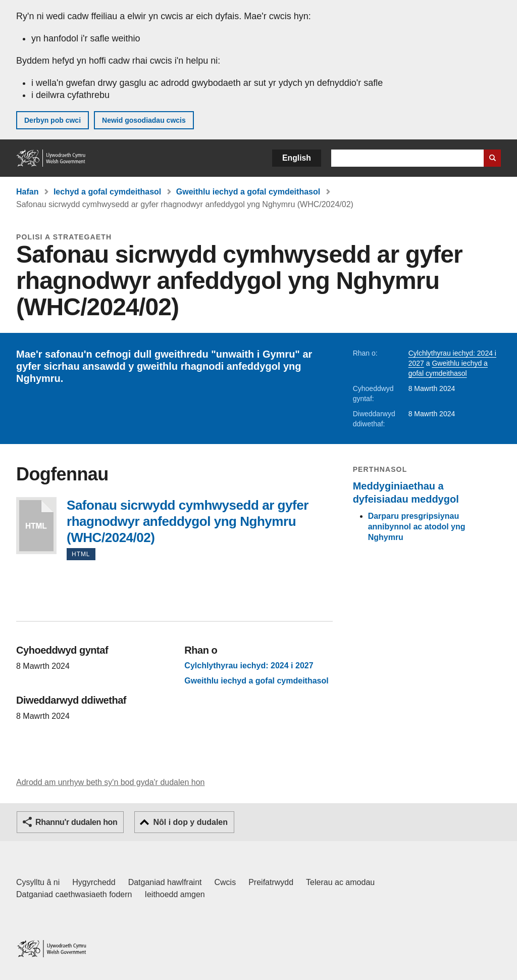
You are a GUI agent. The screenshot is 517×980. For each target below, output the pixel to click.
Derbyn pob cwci (53, 120)
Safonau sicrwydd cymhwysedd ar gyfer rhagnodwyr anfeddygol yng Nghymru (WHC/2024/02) (36, 526)
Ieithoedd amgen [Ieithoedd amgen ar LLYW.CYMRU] (175, 894)
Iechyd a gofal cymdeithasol (107, 192)
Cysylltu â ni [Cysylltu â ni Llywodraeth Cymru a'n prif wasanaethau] (38, 882)
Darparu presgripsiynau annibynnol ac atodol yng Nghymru (417, 527)
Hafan (27, 192)
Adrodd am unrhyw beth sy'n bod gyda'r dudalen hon (110, 782)
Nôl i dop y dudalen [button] (190, 822)
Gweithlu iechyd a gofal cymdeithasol (248, 192)
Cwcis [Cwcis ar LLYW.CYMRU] (225, 882)
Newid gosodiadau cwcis (144, 120)
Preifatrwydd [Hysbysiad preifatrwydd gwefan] (271, 882)
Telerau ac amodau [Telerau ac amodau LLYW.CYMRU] (340, 882)
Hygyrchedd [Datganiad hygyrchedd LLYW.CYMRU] (94, 882)
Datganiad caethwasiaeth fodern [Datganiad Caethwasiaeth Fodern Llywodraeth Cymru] (74, 894)
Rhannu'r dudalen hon (76, 822)
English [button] (297, 158)
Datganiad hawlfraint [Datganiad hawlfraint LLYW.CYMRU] (165, 882)
